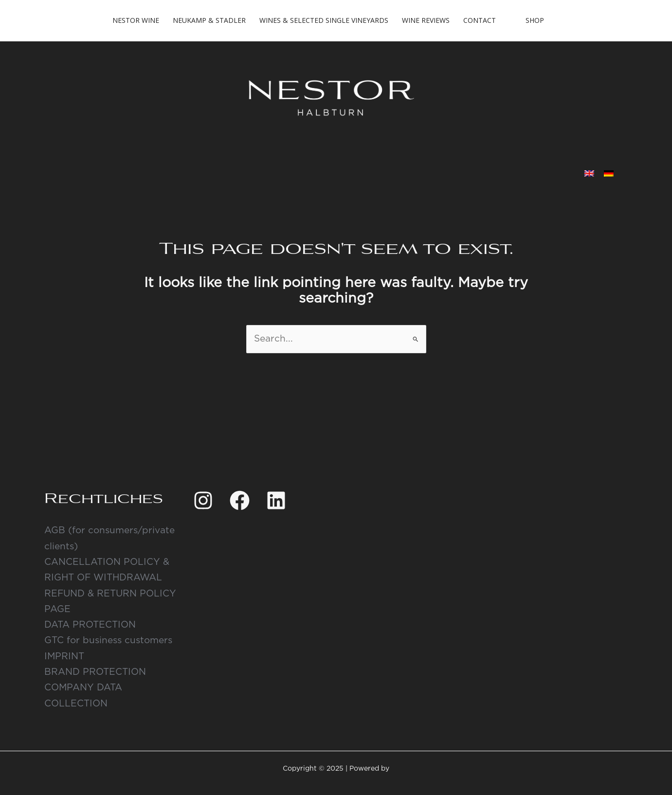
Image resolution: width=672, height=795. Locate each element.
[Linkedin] (276, 500)
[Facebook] (240, 500)
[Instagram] (203, 500)
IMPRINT (64, 657)
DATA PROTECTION (90, 625)
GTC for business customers (108, 641)
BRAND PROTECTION (95, 672)
